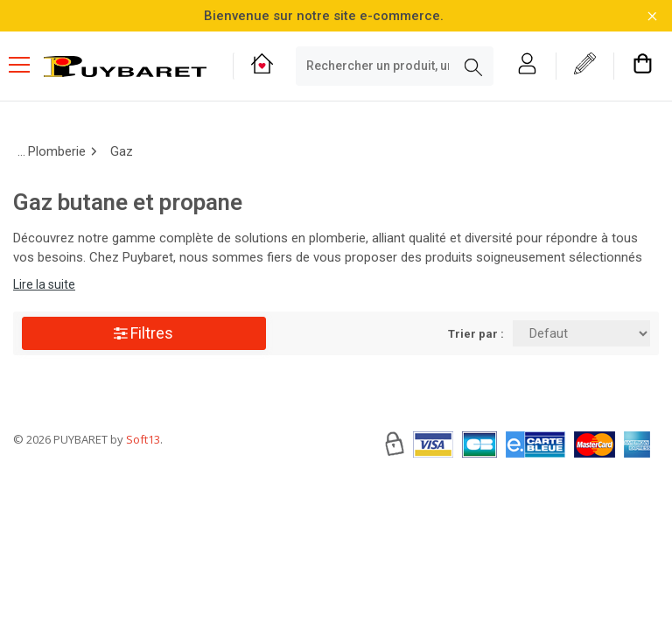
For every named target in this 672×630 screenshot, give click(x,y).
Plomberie (57, 151)
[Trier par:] (581, 333)
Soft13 (143, 492)
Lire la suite (44, 284)
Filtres (143, 333)
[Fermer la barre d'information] (652, 16)
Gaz (122, 151)
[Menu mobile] (26, 64)
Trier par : (476, 334)
